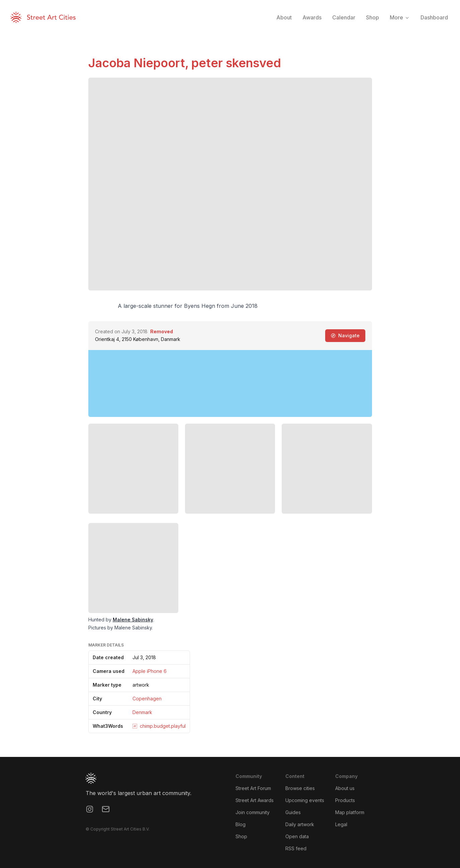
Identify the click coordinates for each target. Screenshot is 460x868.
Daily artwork (300, 824)
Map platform (350, 812)
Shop (241, 836)
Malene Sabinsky (133, 620)
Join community (253, 812)
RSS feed (296, 848)
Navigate (345, 335)
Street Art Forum (253, 788)
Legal (341, 824)
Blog (241, 824)
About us (345, 788)
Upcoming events (305, 800)
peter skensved (236, 63)
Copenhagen (147, 699)
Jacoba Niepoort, (140, 63)
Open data (297, 836)
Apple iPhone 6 (150, 671)
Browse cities (300, 788)
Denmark (142, 712)
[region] (230, 383)
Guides (293, 812)
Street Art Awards (255, 800)
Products (345, 800)
